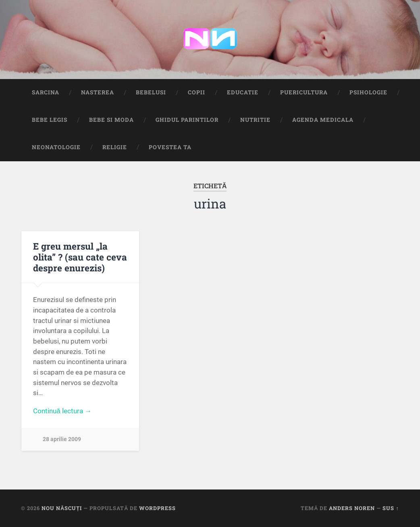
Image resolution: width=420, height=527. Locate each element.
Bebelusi (151, 92)
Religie (115, 147)
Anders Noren (352, 508)
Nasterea (98, 92)
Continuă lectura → (62, 411)
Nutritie (255, 120)
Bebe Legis (50, 120)
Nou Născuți (62, 508)
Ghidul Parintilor (187, 120)
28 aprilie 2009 (62, 439)
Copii (196, 92)
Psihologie (368, 92)
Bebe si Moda (111, 120)
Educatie (243, 92)
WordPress (157, 508)
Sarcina (46, 92)
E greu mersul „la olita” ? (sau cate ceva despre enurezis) (80, 257)
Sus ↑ (391, 508)
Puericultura (304, 92)
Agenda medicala (323, 120)
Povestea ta (170, 147)
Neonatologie (56, 147)
